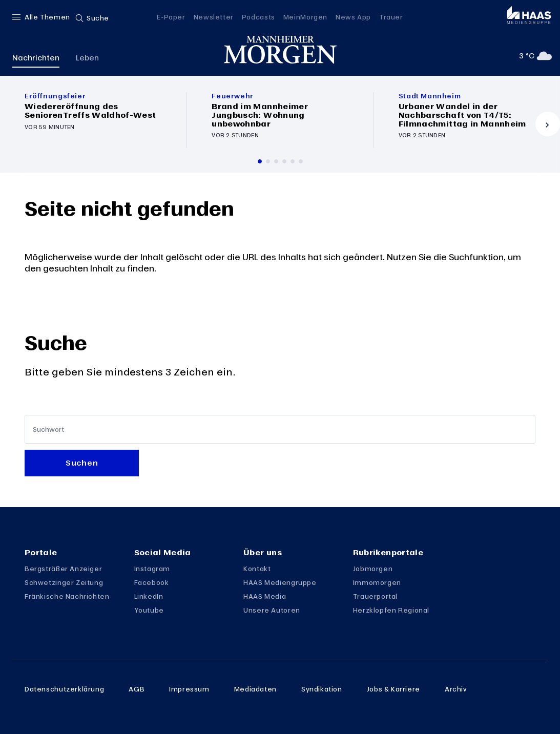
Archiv (456, 689)
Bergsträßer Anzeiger (63, 569)
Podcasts (258, 17)
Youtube (149, 610)
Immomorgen (377, 582)
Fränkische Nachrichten (67, 596)
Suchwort (48, 429)
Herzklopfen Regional (391, 610)
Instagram (152, 569)
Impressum (189, 689)
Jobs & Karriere (393, 689)
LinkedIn (149, 596)
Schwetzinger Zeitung (64, 582)
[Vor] (548, 124)
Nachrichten (36, 57)
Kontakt (257, 569)
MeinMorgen (305, 17)
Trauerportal (375, 596)
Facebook (152, 582)
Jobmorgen (373, 569)
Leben (87, 57)
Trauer (391, 17)
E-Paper (171, 17)
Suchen (82, 463)
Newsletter (214, 17)
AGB (137, 689)
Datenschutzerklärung (64, 689)
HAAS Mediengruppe (280, 582)
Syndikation (322, 689)
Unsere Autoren (272, 610)
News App (353, 17)
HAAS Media (265, 596)
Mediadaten (255, 689)
